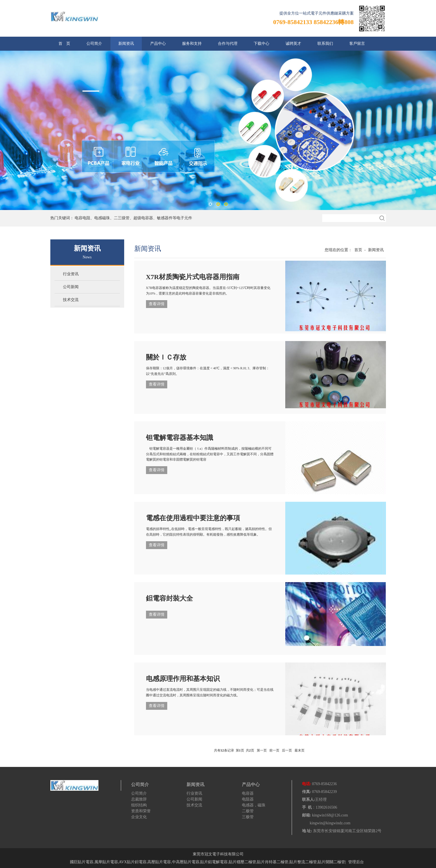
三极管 (248, 817)
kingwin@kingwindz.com (330, 823)
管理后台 (356, 862)
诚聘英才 (293, 44)
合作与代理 (228, 44)
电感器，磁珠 (254, 805)
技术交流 (71, 300)
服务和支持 (192, 44)
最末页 (300, 750)
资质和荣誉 (141, 811)
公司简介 (94, 44)
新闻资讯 (126, 44)
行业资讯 (71, 274)
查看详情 (157, 304)
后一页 (287, 750)
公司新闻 (71, 287)
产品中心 (158, 44)
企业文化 (139, 817)
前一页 (274, 750)
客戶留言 (357, 44)
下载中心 (261, 44)
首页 (358, 250)
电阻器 (248, 799)
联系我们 (325, 44)
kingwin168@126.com (330, 815)
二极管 (248, 811)
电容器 (248, 793)
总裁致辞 (139, 799)
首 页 (64, 44)
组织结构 (139, 805)
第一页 (262, 750)
